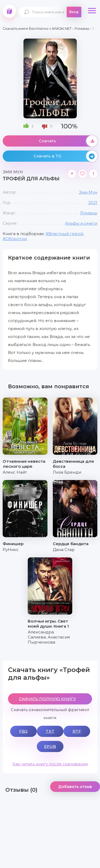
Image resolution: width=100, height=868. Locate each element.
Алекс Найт (15, 472)
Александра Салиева (41, 635)
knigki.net (9, 11)
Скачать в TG (66, 156)
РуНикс (11, 550)
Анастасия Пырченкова (49, 640)
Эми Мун (88, 192)
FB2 (23, 731)
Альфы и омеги (81, 223)
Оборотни (16, 239)
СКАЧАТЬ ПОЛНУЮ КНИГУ (47, 699)
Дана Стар (64, 550)
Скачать (68, 141)
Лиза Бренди (67, 472)
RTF (77, 731)
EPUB (50, 746)
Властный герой (66, 234)
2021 (93, 203)
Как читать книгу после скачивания (50, 764)
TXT (50, 731)
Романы (89, 213)
